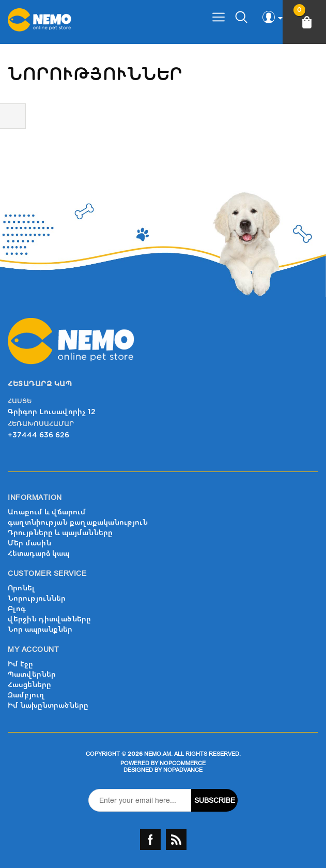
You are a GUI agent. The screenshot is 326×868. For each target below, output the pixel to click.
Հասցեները (29, 685)
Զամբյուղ (26, 695)
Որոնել (21, 588)
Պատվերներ (32, 674)
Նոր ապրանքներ (40, 629)
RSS (176, 840)
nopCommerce (183, 763)
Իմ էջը (20, 664)
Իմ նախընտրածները (48, 705)
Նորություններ (37, 598)
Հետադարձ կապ (38, 553)
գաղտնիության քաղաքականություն (78, 522)
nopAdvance (183, 770)
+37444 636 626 (38, 435)
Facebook (150, 840)
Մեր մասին (29, 543)
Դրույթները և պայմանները (60, 533)
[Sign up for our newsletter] (140, 800)
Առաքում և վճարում (47, 512)
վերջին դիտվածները (49, 619)
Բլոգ (17, 609)
